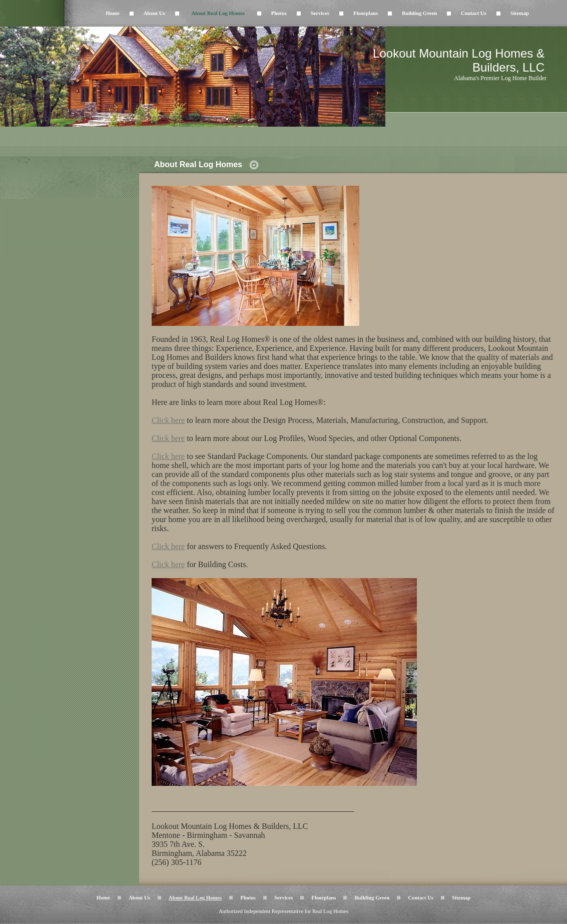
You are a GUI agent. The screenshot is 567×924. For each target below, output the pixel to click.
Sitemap (520, 13)
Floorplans (366, 13)
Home (112, 13)
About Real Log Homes (218, 13)
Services (320, 13)
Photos (279, 13)
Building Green (419, 13)
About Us (154, 13)
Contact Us (474, 13)
